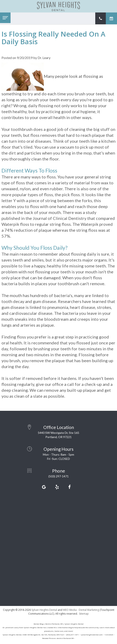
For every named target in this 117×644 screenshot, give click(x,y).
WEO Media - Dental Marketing (81, 610)
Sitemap (84, 614)
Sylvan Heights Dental (44, 610)
